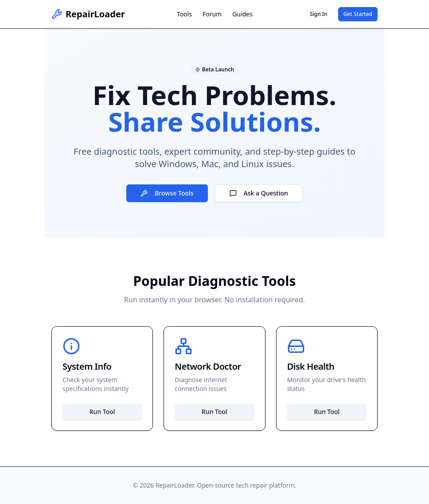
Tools (184, 14)
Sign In (319, 14)
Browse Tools (167, 193)
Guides (242, 14)
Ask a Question (259, 193)
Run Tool (102, 412)
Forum (212, 14)
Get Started (358, 14)
